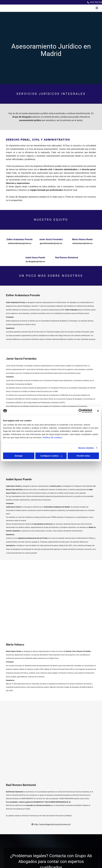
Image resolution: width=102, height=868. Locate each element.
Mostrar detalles (86, 448)
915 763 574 (96, 2)
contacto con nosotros (85, 197)
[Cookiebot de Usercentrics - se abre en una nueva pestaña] (81, 411)
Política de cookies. (53, 437)
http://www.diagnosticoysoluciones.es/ (51, 686)
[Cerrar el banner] (98, 411)
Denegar (19, 456)
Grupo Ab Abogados (22, 117)
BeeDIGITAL (91, 832)
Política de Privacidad (85, 809)
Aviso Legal (81, 806)
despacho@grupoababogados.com (23, 809)
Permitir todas (83, 456)
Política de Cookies (84, 812)
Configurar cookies (51, 456)
